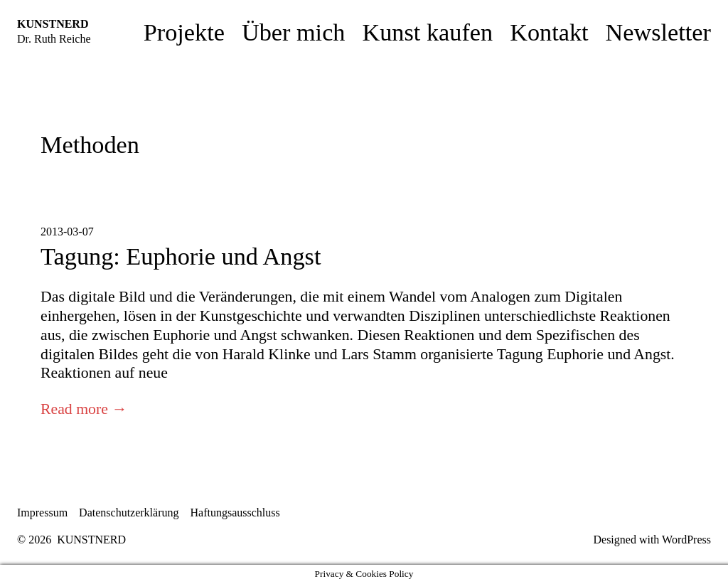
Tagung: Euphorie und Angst (181, 256)
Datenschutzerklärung (129, 513)
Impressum (42, 513)
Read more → (84, 409)
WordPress (686, 540)
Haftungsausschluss (235, 513)
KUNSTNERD (53, 24)
